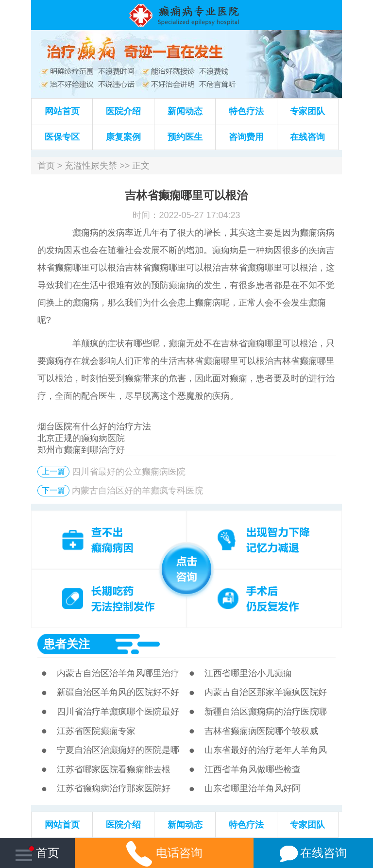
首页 (46, 166)
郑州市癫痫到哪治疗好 (81, 450)
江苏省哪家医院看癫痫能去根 (114, 769)
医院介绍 (123, 111)
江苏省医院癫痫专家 (96, 731)
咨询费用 (246, 137)
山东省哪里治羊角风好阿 (253, 788)
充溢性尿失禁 (91, 166)
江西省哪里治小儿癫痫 (248, 673)
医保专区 (62, 137)
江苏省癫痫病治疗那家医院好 (114, 788)
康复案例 (123, 137)
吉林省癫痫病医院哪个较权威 (261, 731)
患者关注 (67, 644)
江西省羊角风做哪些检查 (253, 769)
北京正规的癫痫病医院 (81, 438)
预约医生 (185, 137)
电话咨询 (164, 853)
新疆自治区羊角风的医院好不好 (118, 692)
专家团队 (307, 111)
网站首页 (62, 111)
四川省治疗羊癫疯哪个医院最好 (118, 712)
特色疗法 (246, 111)
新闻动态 (185, 111)
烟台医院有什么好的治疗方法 (94, 426)
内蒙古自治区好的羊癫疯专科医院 (137, 491)
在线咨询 (307, 137)
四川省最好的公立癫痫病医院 (129, 472)
